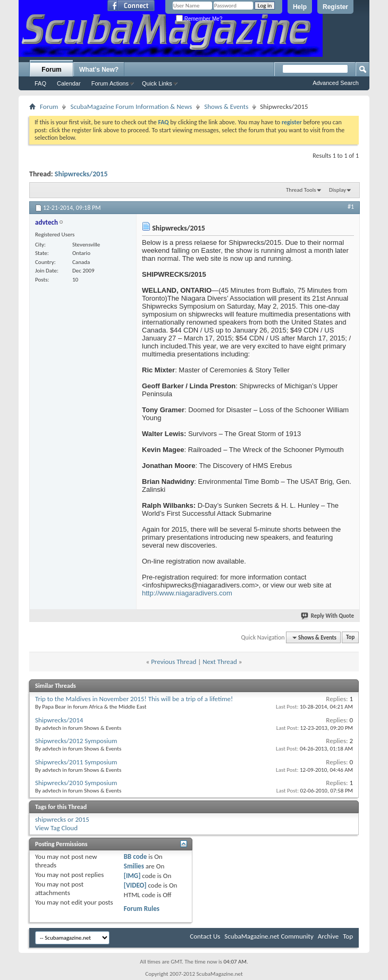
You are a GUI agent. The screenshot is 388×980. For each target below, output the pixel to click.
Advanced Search (336, 83)
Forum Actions (110, 83)
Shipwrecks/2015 (81, 174)
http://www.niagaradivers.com (187, 593)
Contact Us (205, 936)
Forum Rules (142, 909)
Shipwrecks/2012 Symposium (76, 741)
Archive (328, 936)
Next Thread (220, 662)
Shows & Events (226, 106)
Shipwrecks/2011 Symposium (76, 762)
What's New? (99, 70)
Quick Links (157, 83)
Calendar (69, 83)
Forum (51, 70)
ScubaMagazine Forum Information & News (131, 106)
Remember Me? (199, 19)
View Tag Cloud (56, 828)
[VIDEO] (135, 885)
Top (350, 638)
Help (300, 7)
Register (335, 7)
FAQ (40, 83)
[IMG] (132, 876)
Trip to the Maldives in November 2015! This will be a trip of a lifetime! (134, 699)
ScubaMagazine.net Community (269, 936)
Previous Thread (174, 662)
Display (338, 190)
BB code (135, 857)
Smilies (134, 866)
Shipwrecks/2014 (59, 720)
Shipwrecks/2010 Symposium (76, 783)
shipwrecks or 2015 (62, 819)
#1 (351, 207)
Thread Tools (301, 190)
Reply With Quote (328, 616)
